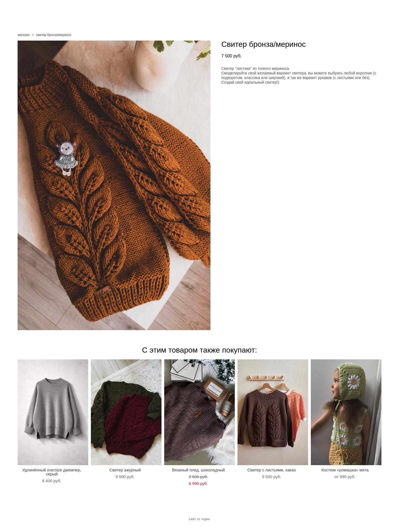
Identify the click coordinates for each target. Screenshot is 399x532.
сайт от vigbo (199, 519)
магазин (24, 35)
